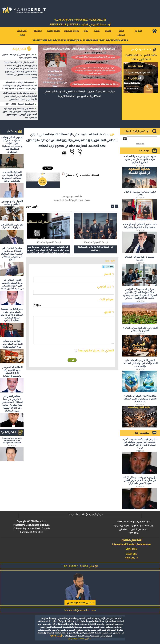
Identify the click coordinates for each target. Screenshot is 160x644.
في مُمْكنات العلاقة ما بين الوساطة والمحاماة (95, 248)
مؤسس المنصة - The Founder (80, 566)
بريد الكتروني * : (105, 287)
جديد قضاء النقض (22, 33)
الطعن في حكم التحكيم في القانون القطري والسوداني (140, 329)
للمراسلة (38, 31)
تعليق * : (109, 312)
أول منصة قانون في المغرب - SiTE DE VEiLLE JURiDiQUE (80, 24)
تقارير (86, 31)
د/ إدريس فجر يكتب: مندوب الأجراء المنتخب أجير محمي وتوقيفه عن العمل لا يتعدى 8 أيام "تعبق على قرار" (140, 443)
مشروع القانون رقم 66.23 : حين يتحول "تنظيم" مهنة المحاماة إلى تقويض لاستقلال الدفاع (12, 254)
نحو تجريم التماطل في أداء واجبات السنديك (12, 226)
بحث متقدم (140, 144)
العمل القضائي (121, 33)
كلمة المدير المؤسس (141, 49)
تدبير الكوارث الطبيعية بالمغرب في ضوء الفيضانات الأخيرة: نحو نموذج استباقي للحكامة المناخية (12, 315)
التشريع (138, 31)
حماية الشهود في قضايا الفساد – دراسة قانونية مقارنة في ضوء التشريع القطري (140, 159)
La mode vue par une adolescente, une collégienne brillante (12, 440)
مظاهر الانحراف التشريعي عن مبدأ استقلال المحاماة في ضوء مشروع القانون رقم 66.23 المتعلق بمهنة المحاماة (12, 403)
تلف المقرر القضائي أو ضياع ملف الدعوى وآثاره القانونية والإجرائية (20, 56)
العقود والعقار (54, 31)
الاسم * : (109, 274)
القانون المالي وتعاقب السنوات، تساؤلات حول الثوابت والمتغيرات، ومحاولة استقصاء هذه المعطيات (12, 145)
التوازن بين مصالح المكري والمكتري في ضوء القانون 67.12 (12, 344)
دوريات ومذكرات (71, 31)
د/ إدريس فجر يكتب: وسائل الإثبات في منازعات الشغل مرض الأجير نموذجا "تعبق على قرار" (140, 480)
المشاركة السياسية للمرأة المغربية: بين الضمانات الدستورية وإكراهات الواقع (12, 177)
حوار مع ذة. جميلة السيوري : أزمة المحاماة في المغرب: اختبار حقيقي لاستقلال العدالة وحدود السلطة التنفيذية (79, 94)
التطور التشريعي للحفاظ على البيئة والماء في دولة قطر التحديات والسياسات (140, 363)
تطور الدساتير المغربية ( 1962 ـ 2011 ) (19, 104)
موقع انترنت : (107, 299)
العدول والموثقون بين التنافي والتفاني (12, 203)
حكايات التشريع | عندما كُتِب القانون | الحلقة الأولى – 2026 (141, 57)
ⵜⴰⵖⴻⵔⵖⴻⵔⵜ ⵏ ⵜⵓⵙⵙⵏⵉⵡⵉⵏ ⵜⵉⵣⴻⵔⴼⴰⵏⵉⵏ (80, 20)
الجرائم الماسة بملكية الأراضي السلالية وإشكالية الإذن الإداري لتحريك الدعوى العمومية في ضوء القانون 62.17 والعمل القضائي (140, 294)
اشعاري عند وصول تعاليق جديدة (96, 350)
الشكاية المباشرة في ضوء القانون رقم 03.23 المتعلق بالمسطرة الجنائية (12, 371)
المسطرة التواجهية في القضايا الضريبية (140, 258)
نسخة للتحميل (90, 175)
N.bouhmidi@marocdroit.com (80, 610)
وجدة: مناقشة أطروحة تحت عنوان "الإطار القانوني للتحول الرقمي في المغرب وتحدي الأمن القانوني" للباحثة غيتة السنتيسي (20, 96)
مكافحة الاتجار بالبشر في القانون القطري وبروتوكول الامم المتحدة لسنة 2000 (140, 399)
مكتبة (97, 31)
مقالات (108, 31)
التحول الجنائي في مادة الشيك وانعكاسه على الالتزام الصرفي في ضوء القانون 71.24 (12, 284)
